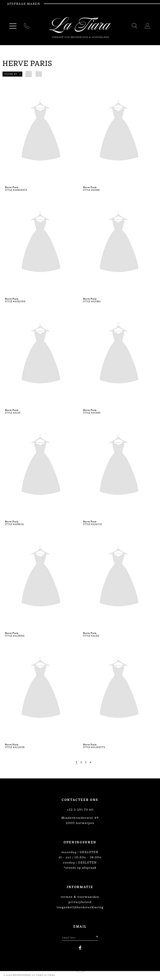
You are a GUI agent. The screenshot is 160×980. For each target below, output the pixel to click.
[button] (12, 74)
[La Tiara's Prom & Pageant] (80, 28)
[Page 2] (81, 762)
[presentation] (41, 132)
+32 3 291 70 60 (80, 809)
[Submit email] (94, 938)
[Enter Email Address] (80, 938)
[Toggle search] (135, 27)
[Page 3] (86, 762)
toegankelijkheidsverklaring (80, 907)
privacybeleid (80, 902)
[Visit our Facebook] (80, 949)
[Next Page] (91, 762)
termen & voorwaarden (80, 897)
